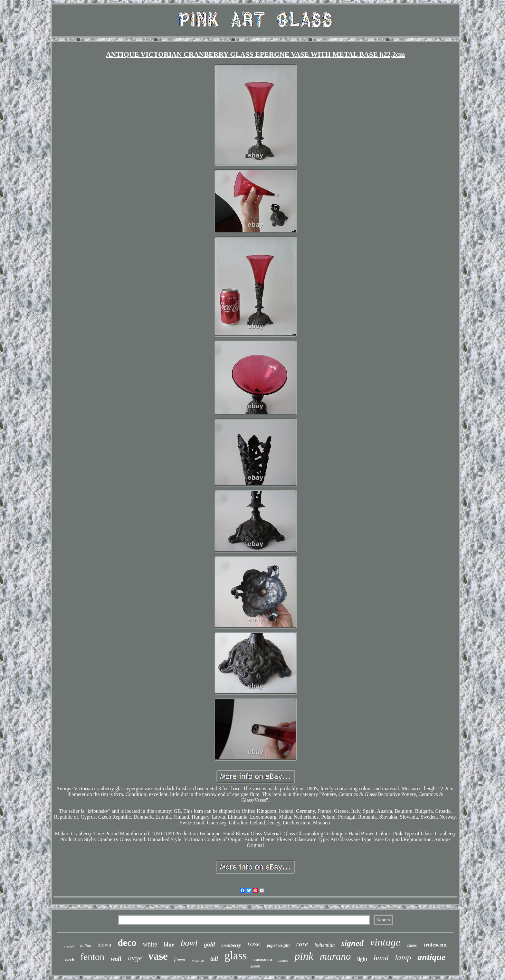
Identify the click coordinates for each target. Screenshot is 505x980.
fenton (92, 957)
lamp (403, 958)
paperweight (278, 945)
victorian (198, 961)
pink (304, 956)
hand (381, 958)
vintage (385, 942)
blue (169, 945)
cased (412, 945)
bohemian (324, 945)
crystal (69, 946)
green (256, 966)
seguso (283, 960)
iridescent (435, 945)
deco (127, 942)
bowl (189, 943)
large (135, 958)
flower (180, 960)
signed (353, 943)
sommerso (263, 960)
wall (116, 959)
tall (214, 959)
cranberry (231, 945)
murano (335, 956)
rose (254, 944)
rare (302, 944)
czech (70, 960)
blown (105, 945)
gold (209, 944)
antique (431, 957)
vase (158, 956)
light (362, 959)
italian (86, 945)
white (150, 944)
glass (236, 956)
